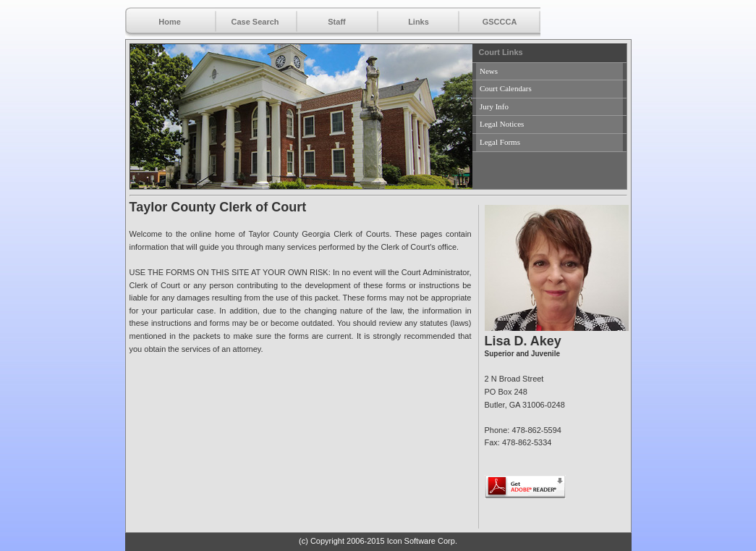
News (489, 71)
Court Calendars (506, 88)
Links (419, 22)
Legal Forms (500, 142)
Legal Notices (502, 124)
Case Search (255, 22)
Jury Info (494, 106)
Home (170, 22)
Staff (336, 22)
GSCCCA (500, 22)
